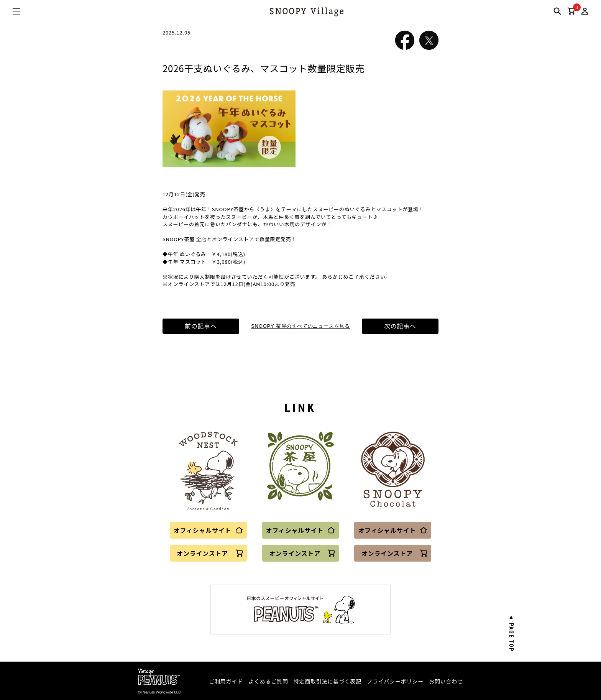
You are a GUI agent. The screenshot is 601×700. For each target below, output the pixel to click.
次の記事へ (400, 326)
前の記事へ (201, 326)
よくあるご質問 (268, 681)
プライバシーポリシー (395, 681)
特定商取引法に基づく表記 (328, 681)
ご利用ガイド (226, 681)
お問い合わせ (446, 681)
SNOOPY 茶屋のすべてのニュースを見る (300, 326)
